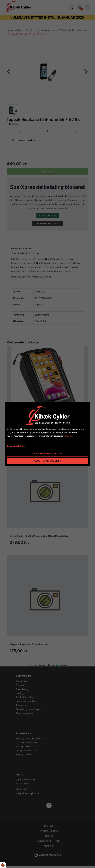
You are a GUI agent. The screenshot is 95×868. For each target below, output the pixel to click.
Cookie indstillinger (16, 446)
